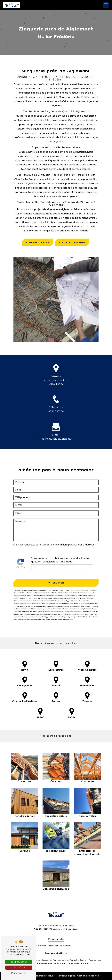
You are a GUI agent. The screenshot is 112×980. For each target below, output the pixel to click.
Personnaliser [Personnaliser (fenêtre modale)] (19, 973)
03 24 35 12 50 (56, 411)
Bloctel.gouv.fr (19, 606)
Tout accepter (19, 962)
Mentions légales (66, 976)
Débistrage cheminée (78, 963)
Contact (67, 946)
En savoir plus (37, 242)
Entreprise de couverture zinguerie (50, 963)
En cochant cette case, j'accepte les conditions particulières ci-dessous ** (56, 532)
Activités (42, 946)
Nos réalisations (55, 946)
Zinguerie (46, 960)
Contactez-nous (72, 242)
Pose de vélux (95, 960)
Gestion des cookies (88, 976)
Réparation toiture (78, 960)
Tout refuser (19, 968)
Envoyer (58, 570)
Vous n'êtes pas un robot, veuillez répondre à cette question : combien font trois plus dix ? (60, 547)
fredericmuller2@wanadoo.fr (64, 929)
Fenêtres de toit (60, 960)
